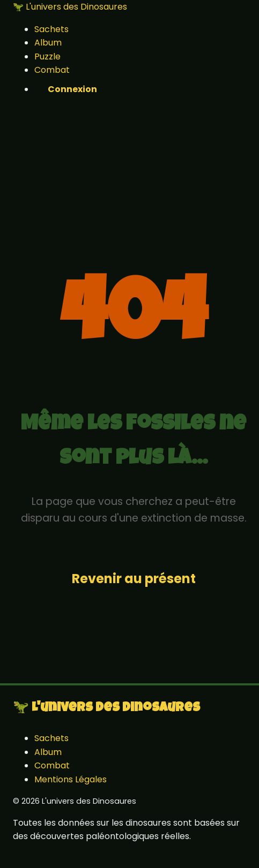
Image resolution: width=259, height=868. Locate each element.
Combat (52, 70)
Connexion (72, 89)
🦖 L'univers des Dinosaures (70, 7)
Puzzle (47, 56)
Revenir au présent (134, 579)
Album (48, 43)
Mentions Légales (71, 779)
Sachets (51, 29)
